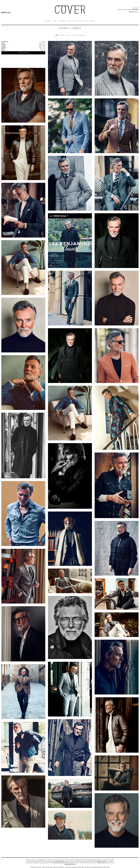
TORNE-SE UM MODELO (77, 21)
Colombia (125, 10)
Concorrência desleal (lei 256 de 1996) (74, 867)
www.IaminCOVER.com (70, 864)
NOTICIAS (92, 21)
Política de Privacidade (47, 867)
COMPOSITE (75, 35)
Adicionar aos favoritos (23, 53)
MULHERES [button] (48, 21)
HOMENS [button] (55, 21)
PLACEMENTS (62, 21)
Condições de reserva (35, 867)
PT (138, 8)
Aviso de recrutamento (59, 867)
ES (136, 8)
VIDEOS (68, 35)
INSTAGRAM (82, 35)
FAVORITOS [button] (134, 12)
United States (135, 10)
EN (134, 8)
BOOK (57, 35)
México (120, 10)
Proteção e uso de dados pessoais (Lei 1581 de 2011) (97, 867)
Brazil (130, 10)
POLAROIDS (62, 35)
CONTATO (86, 21)
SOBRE (69, 21)
